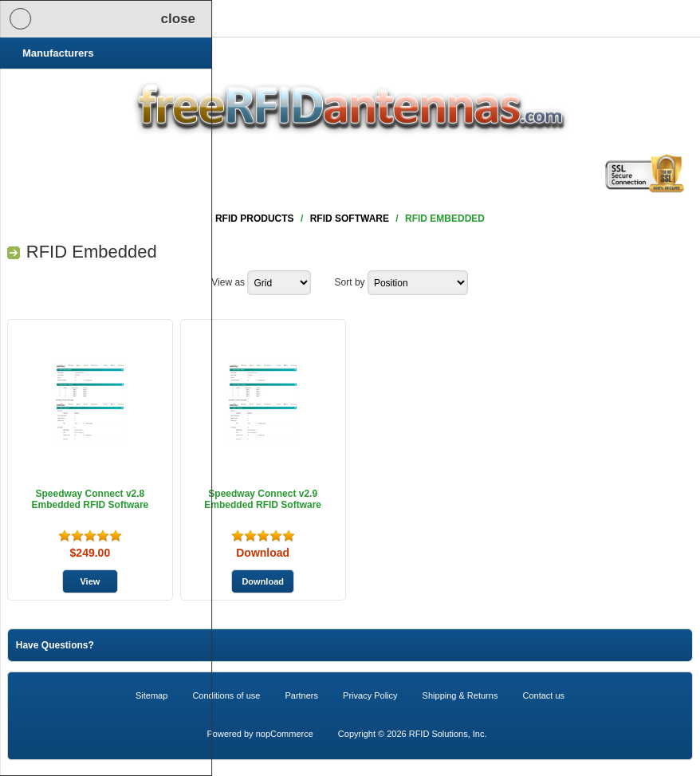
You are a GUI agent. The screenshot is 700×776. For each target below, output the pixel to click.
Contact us (543, 695)
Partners (301, 695)
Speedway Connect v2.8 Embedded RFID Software (90, 499)
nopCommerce (285, 734)
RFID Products (255, 219)
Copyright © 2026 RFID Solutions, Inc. (413, 734)
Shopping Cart (190, 18)
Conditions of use (226, 695)
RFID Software (350, 219)
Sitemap (151, 695)
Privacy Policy (370, 695)
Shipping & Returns (460, 695)
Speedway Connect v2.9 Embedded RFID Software (263, 499)
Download (263, 553)
